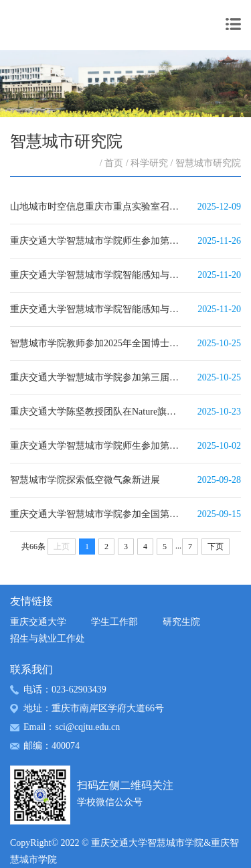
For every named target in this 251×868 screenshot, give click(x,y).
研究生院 (181, 622)
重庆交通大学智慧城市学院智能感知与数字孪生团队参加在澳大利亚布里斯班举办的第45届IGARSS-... (97, 275)
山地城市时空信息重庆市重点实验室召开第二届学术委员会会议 (97, 207)
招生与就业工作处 (48, 639)
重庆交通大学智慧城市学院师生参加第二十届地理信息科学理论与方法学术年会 (97, 241)
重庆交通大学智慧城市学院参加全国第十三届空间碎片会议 (97, 514)
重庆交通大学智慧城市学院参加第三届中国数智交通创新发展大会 (97, 377)
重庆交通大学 (38, 622)
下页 (216, 547)
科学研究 (149, 163)
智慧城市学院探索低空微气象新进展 (85, 480)
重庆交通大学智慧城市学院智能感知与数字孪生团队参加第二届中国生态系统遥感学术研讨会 (97, 309)
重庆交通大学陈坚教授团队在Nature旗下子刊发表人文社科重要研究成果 (97, 412)
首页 (114, 163)
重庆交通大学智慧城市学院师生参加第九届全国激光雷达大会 (97, 446)
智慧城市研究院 (208, 163)
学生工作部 (114, 622)
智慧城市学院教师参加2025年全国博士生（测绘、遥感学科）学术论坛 (97, 343)
